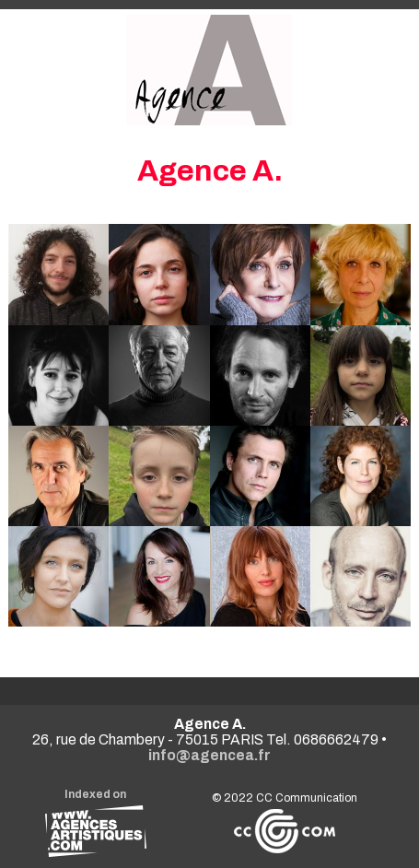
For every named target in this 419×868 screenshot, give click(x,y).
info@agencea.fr (209, 755)
